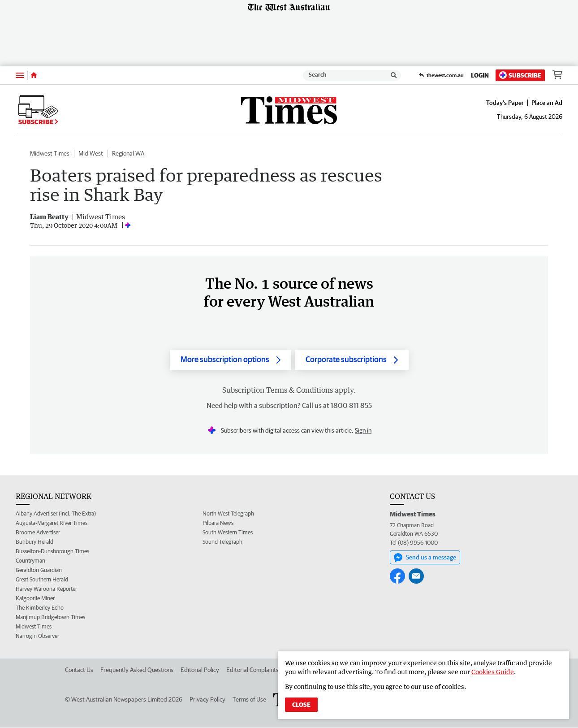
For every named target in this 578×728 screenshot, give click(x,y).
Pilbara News (218, 523)
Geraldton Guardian (39, 570)
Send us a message (425, 558)
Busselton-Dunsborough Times (52, 552)
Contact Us (79, 670)
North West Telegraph (228, 514)
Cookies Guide (493, 672)
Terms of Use (249, 700)
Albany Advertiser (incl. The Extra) (56, 514)
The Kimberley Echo (40, 608)
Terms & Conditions (300, 390)
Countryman (30, 561)
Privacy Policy (207, 700)
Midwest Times (50, 153)
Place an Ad (547, 103)
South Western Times (228, 533)
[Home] (34, 75)
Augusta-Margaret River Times (52, 523)
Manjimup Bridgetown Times (50, 617)
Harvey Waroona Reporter (46, 589)
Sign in (363, 431)
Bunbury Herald (35, 542)
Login (480, 75)
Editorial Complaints (252, 670)
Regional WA (128, 153)
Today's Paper (505, 103)
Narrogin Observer (37, 636)
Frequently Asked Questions (137, 670)
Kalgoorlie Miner (35, 599)
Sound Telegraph (222, 542)
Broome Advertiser (38, 533)
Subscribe (520, 75)
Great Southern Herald (42, 580)
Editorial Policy (200, 670)
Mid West (91, 153)
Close (301, 705)
